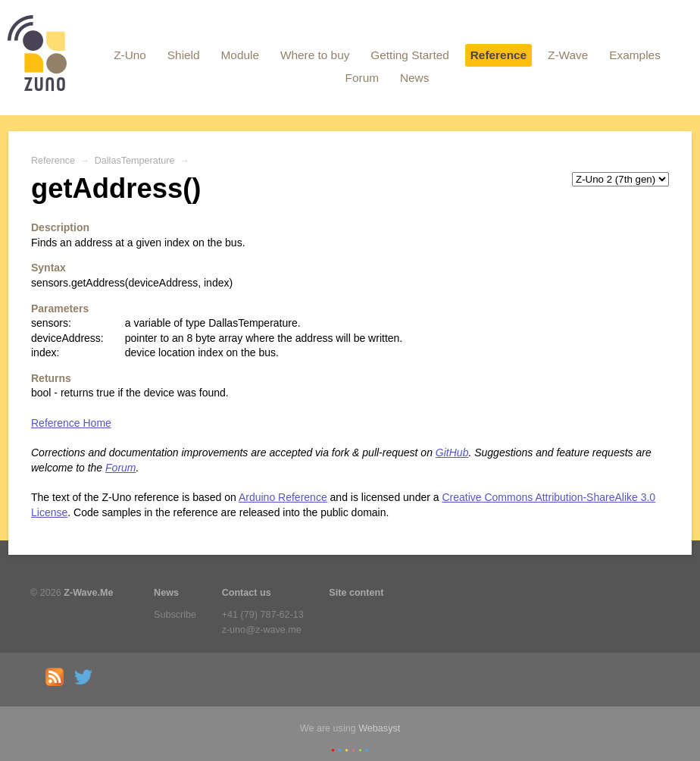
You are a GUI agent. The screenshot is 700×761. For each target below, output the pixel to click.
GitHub (452, 453)
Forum (362, 78)
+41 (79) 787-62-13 (263, 615)
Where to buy (315, 55)
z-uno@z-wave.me (262, 630)
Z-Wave (568, 55)
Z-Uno (130, 55)
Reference (498, 55)
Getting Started (410, 55)
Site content (356, 593)
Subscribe (175, 615)
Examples (635, 55)
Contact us (247, 593)
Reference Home (71, 423)
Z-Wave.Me (88, 593)
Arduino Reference (283, 497)
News (414, 78)
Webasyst (379, 728)
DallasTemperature (135, 161)
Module (240, 55)
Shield (184, 55)
